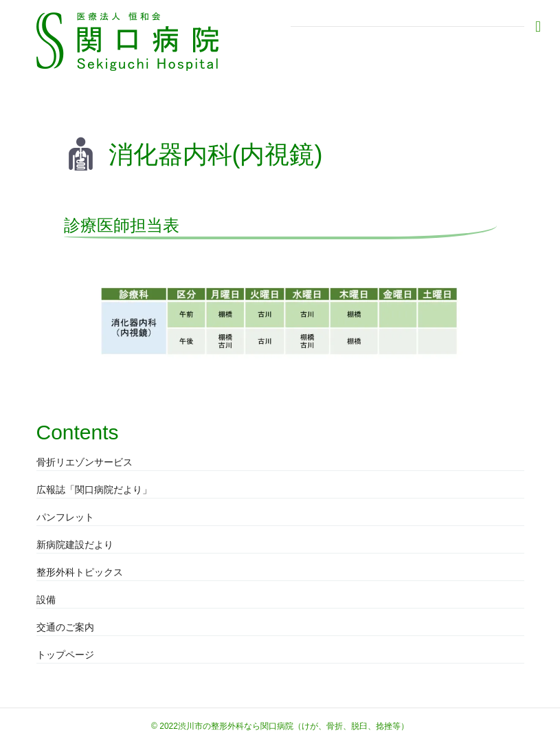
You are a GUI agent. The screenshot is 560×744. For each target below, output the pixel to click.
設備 (46, 600)
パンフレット (65, 517)
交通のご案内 (65, 627)
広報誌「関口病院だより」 (94, 490)
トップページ (65, 655)
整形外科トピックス (80, 572)
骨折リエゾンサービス (85, 462)
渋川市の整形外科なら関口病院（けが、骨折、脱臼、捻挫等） (293, 726)
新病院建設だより (75, 545)
